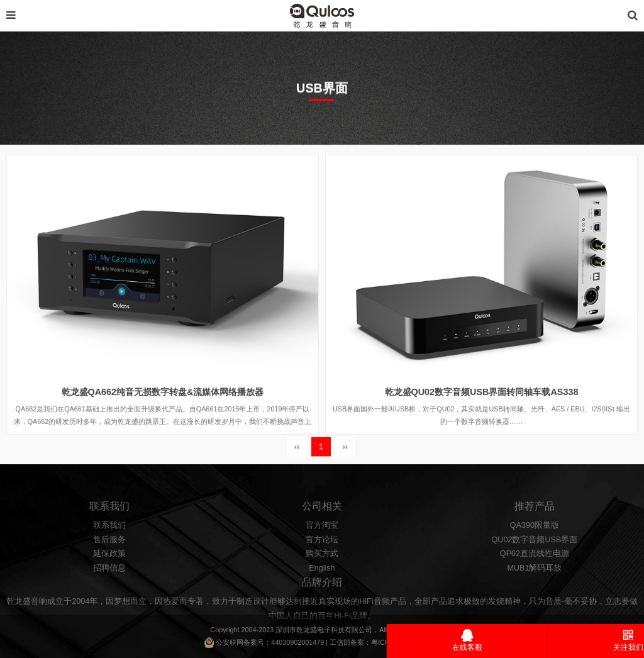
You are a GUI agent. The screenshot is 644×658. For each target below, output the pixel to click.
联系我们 (109, 540)
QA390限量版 (535, 540)
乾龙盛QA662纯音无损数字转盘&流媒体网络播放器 (163, 401)
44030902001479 (297, 642)
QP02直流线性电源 (535, 569)
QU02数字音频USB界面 (535, 555)
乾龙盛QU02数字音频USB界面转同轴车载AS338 (482, 401)
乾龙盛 (307, 630)
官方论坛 (322, 555)
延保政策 (109, 569)
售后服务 (109, 555)
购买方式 (322, 569)
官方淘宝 (322, 540)
